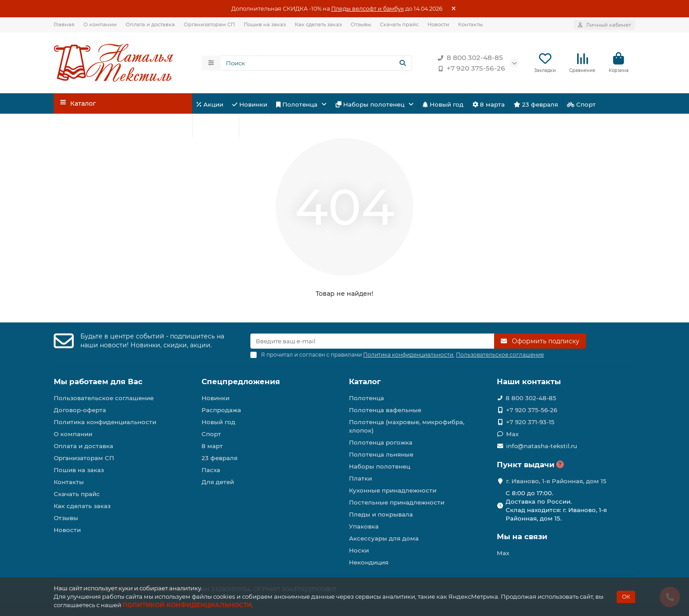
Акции (210, 104)
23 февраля (536, 104)
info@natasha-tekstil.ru (542, 446)
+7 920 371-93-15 (530, 422)
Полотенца (298, 104)
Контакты (471, 24)
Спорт (581, 104)
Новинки (250, 104)
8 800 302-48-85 (469, 58)
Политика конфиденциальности (105, 422)
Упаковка (364, 526)
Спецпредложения (241, 382)
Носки (359, 550)
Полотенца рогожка (381, 442)
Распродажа (221, 410)
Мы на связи (522, 537)
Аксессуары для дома (384, 538)
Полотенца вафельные (385, 410)
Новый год (443, 104)
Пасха (256, 127)
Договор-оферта (80, 410)
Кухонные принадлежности (393, 490)
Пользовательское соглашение (104, 398)
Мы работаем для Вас (98, 382)
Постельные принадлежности (397, 502)
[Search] (317, 63)
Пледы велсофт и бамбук (368, 9)
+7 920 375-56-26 (470, 68)
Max (512, 434)
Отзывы (361, 24)
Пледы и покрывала (381, 514)
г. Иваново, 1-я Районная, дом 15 (556, 481)
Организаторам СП (209, 24)
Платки (360, 478)
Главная (64, 24)
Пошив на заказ (265, 24)
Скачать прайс (399, 24)
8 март (212, 446)
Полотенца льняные (381, 454)
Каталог (365, 382)
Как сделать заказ (318, 24)
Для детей (216, 127)
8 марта (489, 104)
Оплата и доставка (150, 24)
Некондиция (369, 562)
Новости (438, 24)
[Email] (372, 341)
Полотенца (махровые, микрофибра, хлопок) (407, 426)
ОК (626, 597)
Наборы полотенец (371, 104)
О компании (100, 24)
